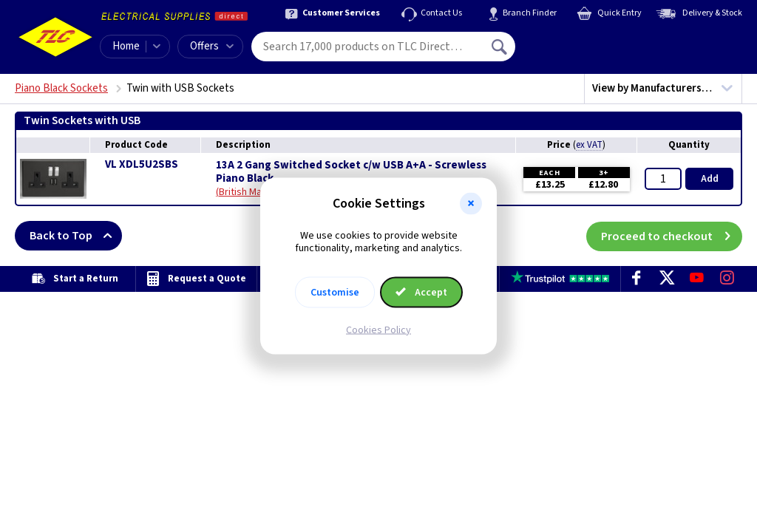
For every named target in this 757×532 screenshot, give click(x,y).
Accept (421, 292)
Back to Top (76, 236)
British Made (246, 192)
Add (710, 179)
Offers (212, 46)
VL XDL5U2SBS (142, 164)
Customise (335, 292)
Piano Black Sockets (61, 88)
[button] (471, 204)
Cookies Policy (378, 330)
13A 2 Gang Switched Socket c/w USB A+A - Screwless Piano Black (351, 172)
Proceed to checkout (672, 236)
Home (126, 46)
